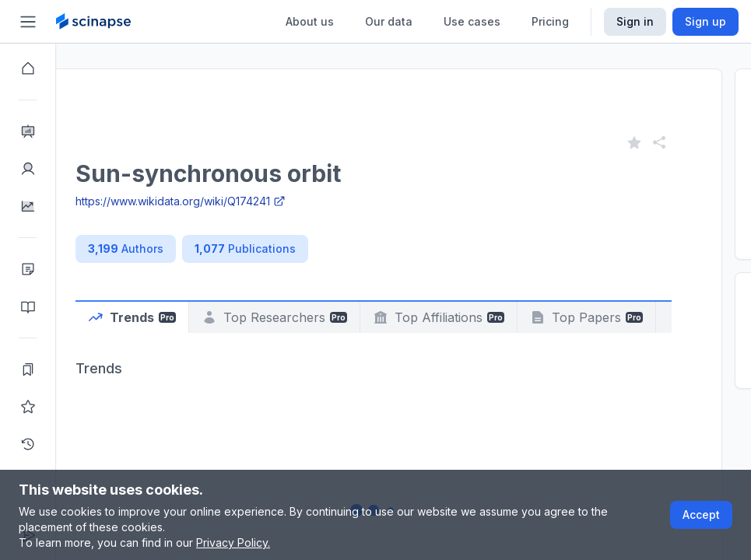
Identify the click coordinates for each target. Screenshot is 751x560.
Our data (389, 21)
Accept (701, 514)
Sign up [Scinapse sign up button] (705, 21)
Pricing (550, 21)
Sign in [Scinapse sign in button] (635, 21)
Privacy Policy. (233, 542)
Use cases (472, 21)
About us (310, 21)
